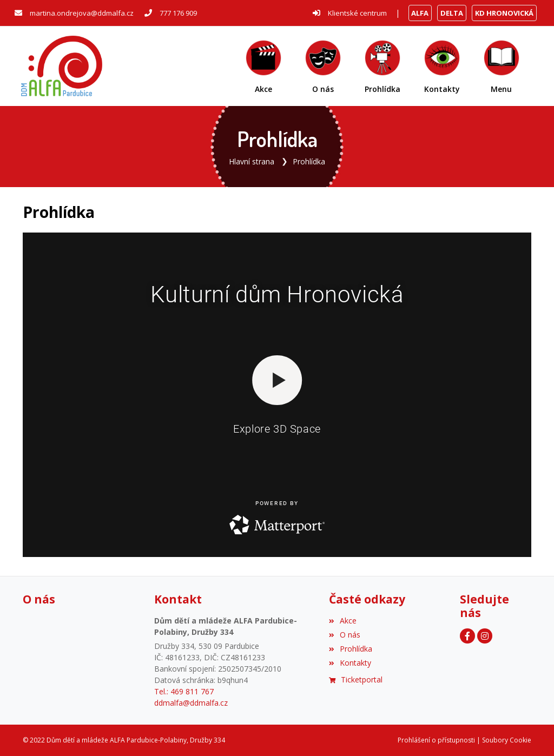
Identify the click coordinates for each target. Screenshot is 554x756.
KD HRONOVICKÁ (504, 13)
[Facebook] (467, 636)
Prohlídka (309, 161)
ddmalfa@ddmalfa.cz (191, 703)
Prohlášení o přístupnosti (436, 740)
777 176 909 (178, 13)
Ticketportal (356, 679)
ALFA (420, 13)
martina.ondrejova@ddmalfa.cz (82, 13)
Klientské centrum (357, 13)
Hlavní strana (252, 161)
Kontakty (350, 663)
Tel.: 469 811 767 (184, 691)
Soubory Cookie (507, 740)
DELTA (452, 13)
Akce (343, 621)
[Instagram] (485, 636)
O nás (345, 635)
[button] (502, 66)
